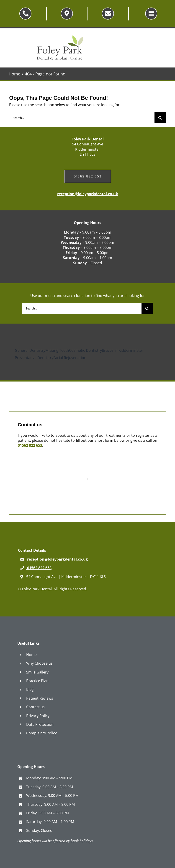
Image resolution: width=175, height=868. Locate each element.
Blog (30, 689)
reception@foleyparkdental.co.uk (88, 194)
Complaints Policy (41, 733)
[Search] (160, 118)
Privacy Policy (38, 716)
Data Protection (40, 724)
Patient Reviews (40, 698)
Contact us (35, 707)
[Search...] (82, 118)
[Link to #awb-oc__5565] (151, 14)
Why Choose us (39, 663)
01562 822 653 (30, 445)
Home (31, 655)
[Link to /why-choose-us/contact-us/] (67, 14)
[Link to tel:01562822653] (25, 14)
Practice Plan (37, 681)
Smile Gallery (37, 672)
